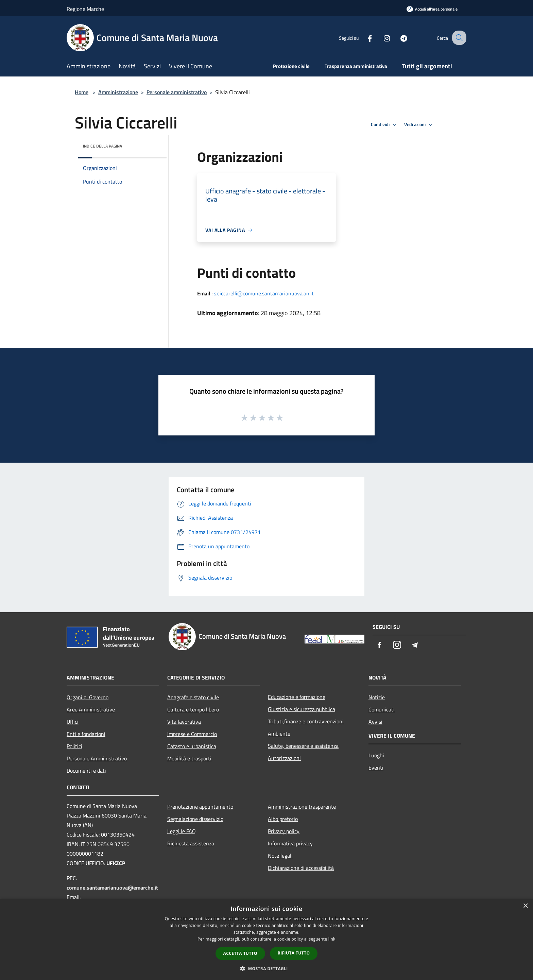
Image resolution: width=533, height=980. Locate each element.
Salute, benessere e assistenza (303, 746)
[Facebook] (364, 38)
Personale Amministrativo (97, 758)
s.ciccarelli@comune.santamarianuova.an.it (264, 293)
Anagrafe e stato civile (193, 697)
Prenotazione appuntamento (200, 807)
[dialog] (266, 939)
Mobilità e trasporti (189, 758)
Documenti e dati (86, 771)
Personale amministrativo (177, 92)
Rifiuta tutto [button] (294, 953)
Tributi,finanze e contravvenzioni (306, 721)
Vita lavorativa (184, 722)
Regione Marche (85, 9)
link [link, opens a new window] (332, 939)
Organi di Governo (88, 697)
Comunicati (382, 709)
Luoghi (376, 755)
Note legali (280, 856)
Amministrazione (118, 92)
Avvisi (375, 722)
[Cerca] (458, 38)
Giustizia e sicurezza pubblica (302, 709)
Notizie (377, 697)
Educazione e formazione (297, 697)
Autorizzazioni (284, 758)
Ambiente (279, 734)
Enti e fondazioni (86, 734)
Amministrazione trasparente (302, 807)
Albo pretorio (283, 819)
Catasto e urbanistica (192, 746)
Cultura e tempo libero (193, 709)
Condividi (385, 125)
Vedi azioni (419, 125)
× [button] (525, 906)
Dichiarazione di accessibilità (301, 868)
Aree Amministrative (91, 709)
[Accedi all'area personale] (432, 9)
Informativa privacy (290, 843)
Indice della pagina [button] (102, 146)
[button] (266, 968)
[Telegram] (398, 38)
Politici (74, 746)
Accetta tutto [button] (240, 953)
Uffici (73, 722)
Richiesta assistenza (191, 843)
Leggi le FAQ (182, 831)
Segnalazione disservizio (195, 819)
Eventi (376, 768)
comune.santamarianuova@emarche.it (112, 888)
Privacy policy (284, 831)
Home (82, 92)
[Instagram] (381, 38)
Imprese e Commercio (192, 734)
